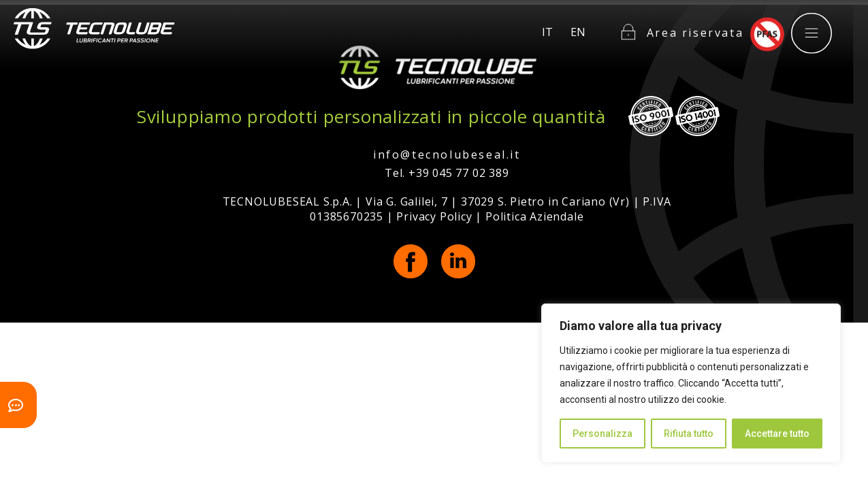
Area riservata (695, 27)
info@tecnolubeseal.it (447, 154)
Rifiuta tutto (689, 434)
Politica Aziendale (534, 216)
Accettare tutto (777, 434)
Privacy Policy (434, 216)
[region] (691, 383)
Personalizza (602, 434)
